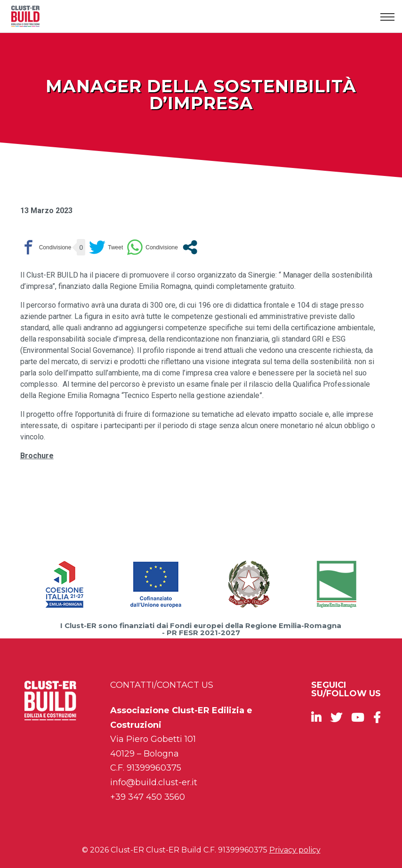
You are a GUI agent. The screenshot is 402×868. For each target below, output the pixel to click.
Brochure (37, 456)
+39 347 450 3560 (148, 797)
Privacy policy (295, 850)
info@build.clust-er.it (154, 782)
